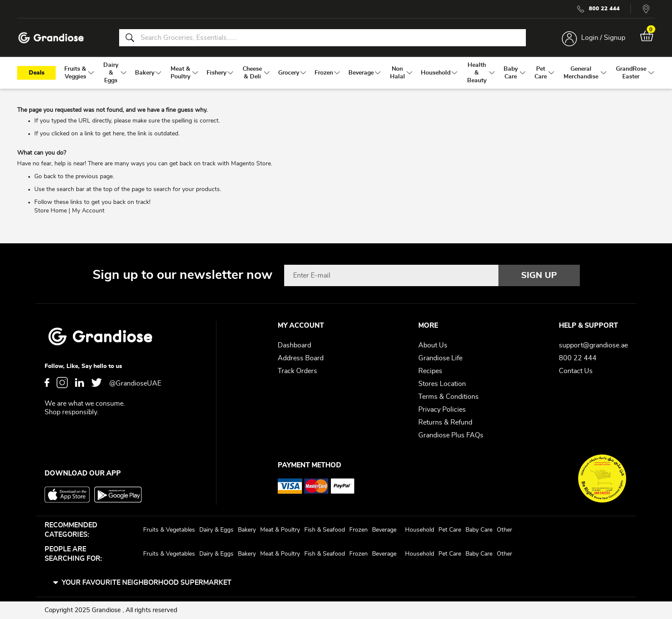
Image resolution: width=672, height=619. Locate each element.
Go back (45, 177)
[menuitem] (75, 73)
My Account (88, 211)
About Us (433, 345)
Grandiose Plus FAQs (451, 435)
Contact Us (576, 371)
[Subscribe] (539, 275)
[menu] (336, 73)
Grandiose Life (440, 358)
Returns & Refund (445, 422)
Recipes (430, 371)
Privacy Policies (442, 410)
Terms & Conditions (448, 397)
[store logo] (51, 38)
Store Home (51, 211)
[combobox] (322, 38)
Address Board (301, 358)
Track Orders (297, 371)
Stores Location (442, 384)
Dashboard (294, 345)
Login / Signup (603, 38)
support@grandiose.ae (593, 345)
